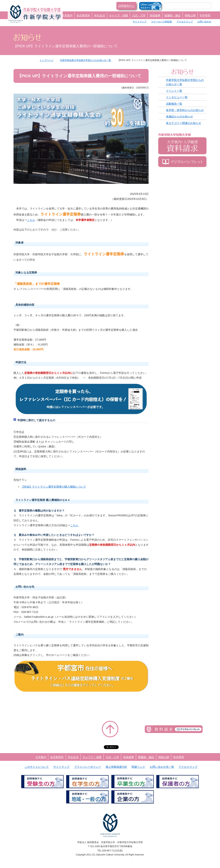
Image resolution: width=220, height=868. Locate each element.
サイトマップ (140, 22)
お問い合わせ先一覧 (162, 767)
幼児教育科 (83, 15)
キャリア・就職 (118, 15)
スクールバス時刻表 (162, 22)
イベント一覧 (174, 91)
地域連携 (155, 15)
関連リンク (138, 767)
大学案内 (67, 15)
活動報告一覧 (174, 104)
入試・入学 (139, 15)
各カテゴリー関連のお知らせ (184, 123)
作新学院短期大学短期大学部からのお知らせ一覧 (85, 60)
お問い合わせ (204, 22)
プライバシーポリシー (88, 767)
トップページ (47, 60)
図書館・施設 (173, 15)
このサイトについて (37, 767)
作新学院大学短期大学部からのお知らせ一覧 (185, 82)
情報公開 (190, 15)
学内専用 (205, 15)
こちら (31, 220)
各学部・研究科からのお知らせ (185, 110)
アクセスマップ (185, 22)
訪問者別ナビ (126, 6)
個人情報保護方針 (116, 767)
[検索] (183, 6)
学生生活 (100, 15)
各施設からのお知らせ (179, 116)
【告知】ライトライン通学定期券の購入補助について (54, 487)
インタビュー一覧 (177, 97)
